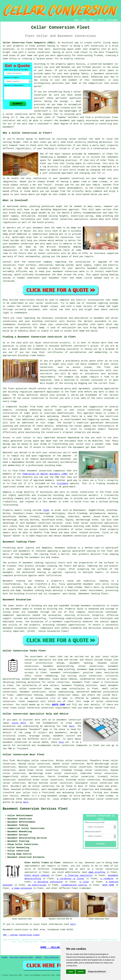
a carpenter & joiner (71, 879)
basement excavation (93, 606)
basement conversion (106, 74)
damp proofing (97, 872)
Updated (39, 957)
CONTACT (101, 20)
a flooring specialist (79, 875)
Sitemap (4, 957)
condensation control (74, 885)
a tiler (84, 882)
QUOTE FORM (58, 705)
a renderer (107, 879)
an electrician (37, 885)
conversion (43, 52)
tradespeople (59, 869)
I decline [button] (81, 972)
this (61, 742)
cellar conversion (89, 410)
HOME (76, 20)
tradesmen (85, 888)
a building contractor (49, 882)
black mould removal (37, 875)
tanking (39, 563)
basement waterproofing (58, 666)
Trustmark (62, 484)
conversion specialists (74, 219)
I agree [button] (71, 972)
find (12, 761)
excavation (55, 615)
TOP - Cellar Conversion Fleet (21, 935)
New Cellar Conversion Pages (22, 957)
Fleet (46, 510)
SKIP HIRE (108, 885)
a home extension (22, 888)
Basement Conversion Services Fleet (35, 809)
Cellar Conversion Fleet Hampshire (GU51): (29, 43)
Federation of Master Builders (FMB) (45, 474)
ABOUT (92, 20)
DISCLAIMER (112, 20)
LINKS (84, 20)
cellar (73, 139)
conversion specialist (38, 660)
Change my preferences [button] (97, 972)
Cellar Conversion (51, 957)
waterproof (79, 551)
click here (19, 723)
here (72, 726)
